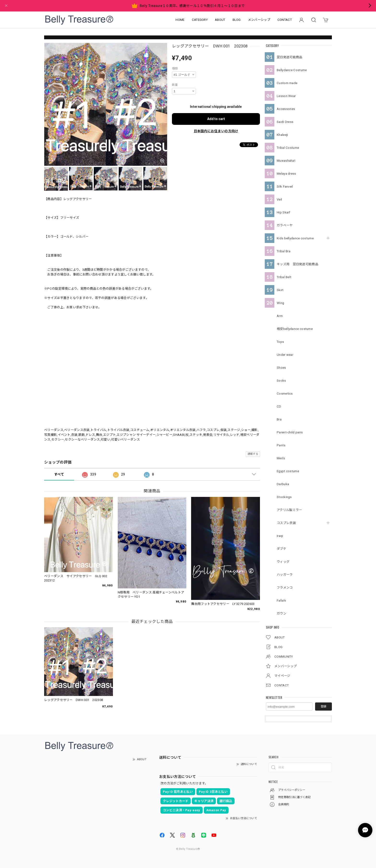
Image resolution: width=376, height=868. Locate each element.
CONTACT (285, 20)
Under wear (285, 355)
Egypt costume (288, 471)
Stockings (284, 497)
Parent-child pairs (290, 432)
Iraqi (280, 536)
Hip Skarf (284, 212)
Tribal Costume (288, 148)
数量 (175, 85)
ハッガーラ (285, 575)
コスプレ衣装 (286, 523)
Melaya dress (286, 174)
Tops (280, 342)
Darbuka (283, 484)
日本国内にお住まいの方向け (216, 131)
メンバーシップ (259, 20)
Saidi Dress (285, 122)
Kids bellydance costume (295, 238)
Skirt (280, 290)
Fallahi (281, 601)
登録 (323, 707)
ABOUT (220, 20)
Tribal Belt (284, 277)
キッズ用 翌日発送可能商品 (297, 264)
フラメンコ (285, 588)
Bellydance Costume (292, 70)
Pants (281, 445)
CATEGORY (200, 20)
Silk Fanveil (285, 187)
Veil (279, 199)
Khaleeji (282, 135)
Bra (279, 419)
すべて (59, 474)
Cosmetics (285, 394)
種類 (175, 69)
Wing (280, 303)
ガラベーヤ (285, 225)
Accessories (286, 109)
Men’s (281, 458)
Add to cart (216, 119)
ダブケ (282, 549)
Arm (280, 316)
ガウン (282, 613)
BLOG (237, 20)
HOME (180, 20)
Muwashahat (286, 161)
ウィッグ (283, 562)
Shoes (281, 368)
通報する (253, 454)
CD (279, 406)
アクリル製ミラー (289, 510)
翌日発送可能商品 (289, 57)
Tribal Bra (284, 251)
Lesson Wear (286, 96)
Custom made (287, 83)
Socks (281, 381)
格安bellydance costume (295, 329)
